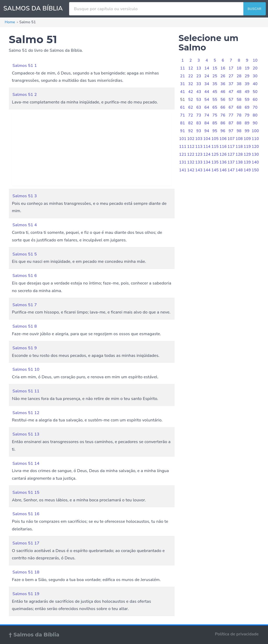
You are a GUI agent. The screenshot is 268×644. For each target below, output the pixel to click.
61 (183, 107)
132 (191, 162)
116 (223, 147)
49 (247, 92)
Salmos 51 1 (25, 66)
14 (207, 68)
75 (215, 115)
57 (231, 100)
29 (247, 76)
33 (199, 84)
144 (207, 170)
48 (239, 92)
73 (199, 115)
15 (215, 68)
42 (191, 92)
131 (183, 162)
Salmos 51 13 (26, 434)
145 (215, 170)
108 (239, 139)
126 (223, 154)
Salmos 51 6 (25, 276)
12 (191, 68)
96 (223, 131)
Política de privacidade (237, 634)
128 (239, 154)
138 (239, 162)
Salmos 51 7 (25, 305)
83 (199, 123)
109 (247, 139)
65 (215, 107)
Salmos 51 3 (25, 196)
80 (255, 115)
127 (231, 154)
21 (183, 76)
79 (247, 115)
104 (207, 139)
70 (255, 107)
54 (207, 100)
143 (199, 170)
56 (223, 100)
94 (207, 131)
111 (183, 147)
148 (239, 170)
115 (215, 147)
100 (255, 131)
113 (199, 147)
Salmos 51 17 (26, 543)
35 (215, 84)
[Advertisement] (92, 149)
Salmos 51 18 (26, 572)
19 (247, 68)
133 (199, 162)
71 (183, 115)
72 (191, 115)
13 (199, 68)
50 (255, 92)
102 (191, 139)
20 (255, 68)
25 (215, 76)
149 (247, 170)
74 (207, 115)
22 (191, 76)
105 (215, 139)
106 (223, 139)
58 (239, 100)
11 (183, 68)
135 (215, 162)
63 (199, 107)
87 (231, 123)
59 (247, 100)
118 (239, 147)
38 (239, 84)
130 (255, 154)
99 (247, 131)
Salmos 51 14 (26, 463)
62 (191, 107)
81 (183, 123)
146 (223, 170)
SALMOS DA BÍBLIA (33, 8)
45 (215, 92)
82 (191, 123)
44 (207, 92)
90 (255, 123)
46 (223, 92)
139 (247, 162)
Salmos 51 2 (25, 95)
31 (183, 84)
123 (199, 154)
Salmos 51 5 (25, 254)
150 (255, 170)
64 (207, 107)
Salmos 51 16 (26, 514)
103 (199, 139)
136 (223, 162)
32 (191, 84)
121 (183, 154)
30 (255, 76)
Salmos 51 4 (25, 225)
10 (255, 60)
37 (231, 84)
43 (199, 92)
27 (231, 76)
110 (255, 139)
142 (191, 170)
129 (247, 154)
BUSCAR (255, 9)
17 (231, 68)
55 (215, 100)
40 (255, 84)
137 (231, 162)
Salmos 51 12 (26, 413)
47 (231, 92)
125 (215, 154)
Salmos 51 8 (25, 326)
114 (207, 147)
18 (239, 68)
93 (199, 131)
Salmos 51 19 (26, 594)
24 (207, 76)
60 (255, 100)
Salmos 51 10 (26, 369)
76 (223, 115)
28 (239, 76)
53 (199, 100)
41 (183, 92)
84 (207, 123)
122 (191, 154)
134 (207, 162)
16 (223, 68)
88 (239, 123)
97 (231, 131)
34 (207, 84)
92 (191, 131)
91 (183, 131)
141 (183, 170)
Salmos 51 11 (26, 391)
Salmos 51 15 (26, 492)
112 (191, 147)
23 (199, 76)
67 (231, 107)
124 (207, 154)
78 (239, 115)
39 (247, 84)
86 (223, 123)
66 (223, 107)
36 (223, 84)
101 (183, 139)
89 (247, 123)
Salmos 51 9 (25, 348)
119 (247, 147)
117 (231, 147)
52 (191, 100)
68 (239, 107)
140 (255, 162)
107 (231, 139)
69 (247, 107)
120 (255, 147)
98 (239, 131)
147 (231, 170)
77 (231, 115)
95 (215, 131)
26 (223, 76)
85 (215, 123)
